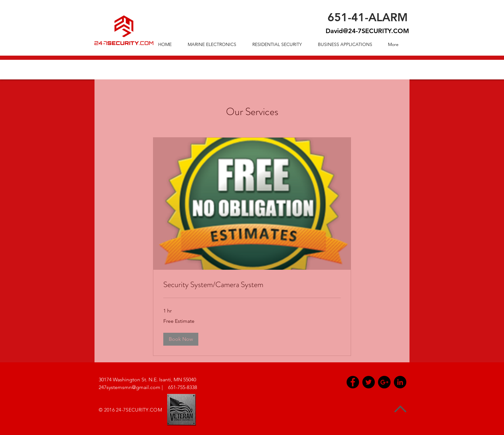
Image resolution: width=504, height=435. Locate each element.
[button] (181, 339)
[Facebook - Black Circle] (353, 382)
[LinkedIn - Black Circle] (400, 382)
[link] (252, 285)
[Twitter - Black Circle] (369, 382)
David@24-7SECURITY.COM (367, 31)
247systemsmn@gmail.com (130, 387)
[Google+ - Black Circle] (384, 382)
